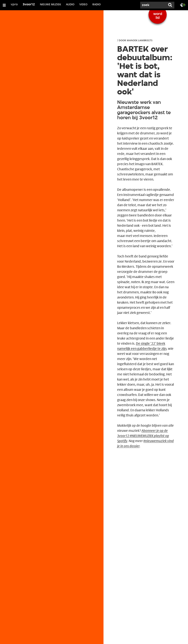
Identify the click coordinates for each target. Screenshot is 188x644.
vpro (14, 4)
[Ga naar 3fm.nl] (183, 5)
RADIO (97, 4)
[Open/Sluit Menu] (4, 5)
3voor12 (29, 4)
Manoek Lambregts (140, 40)
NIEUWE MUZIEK (50, 4)
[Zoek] (153, 5)
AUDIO (70, 4)
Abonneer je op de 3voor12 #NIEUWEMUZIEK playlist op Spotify (143, 436)
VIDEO (83, 4)
